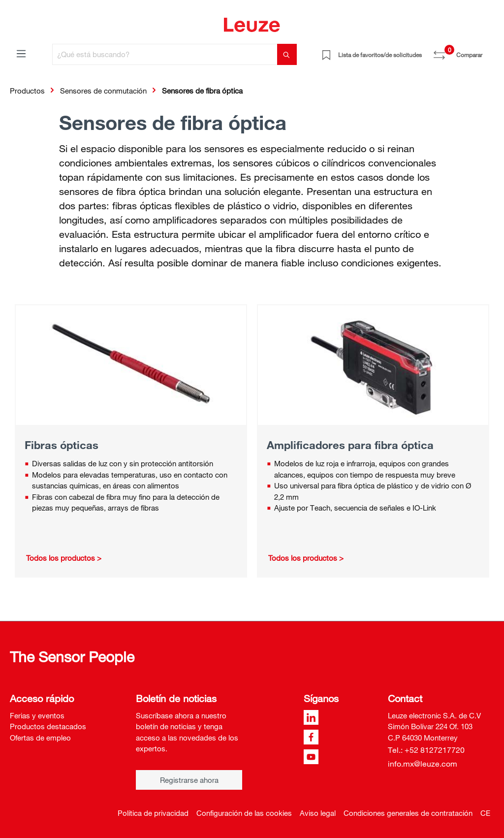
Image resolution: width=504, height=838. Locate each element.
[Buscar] (287, 54)
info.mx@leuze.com (423, 764)
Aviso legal (318, 813)
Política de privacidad (153, 813)
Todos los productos (61, 558)
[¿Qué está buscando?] (165, 54)
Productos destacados (48, 726)
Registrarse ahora (189, 780)
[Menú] (21, 53)
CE (485, 813)
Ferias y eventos (37, 715)
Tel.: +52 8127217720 (426, 750)
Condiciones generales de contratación (408, 813)
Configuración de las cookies (244, 813)
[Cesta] (488, 51)
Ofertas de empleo (40, 738)
